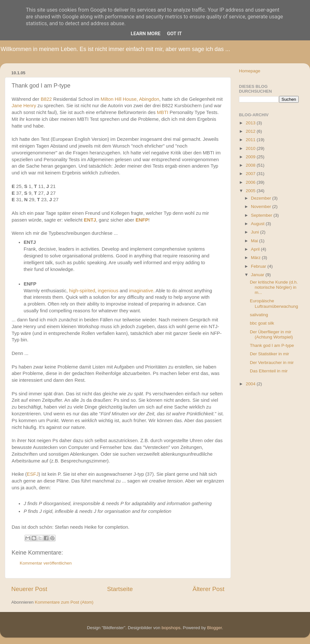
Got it (174, 34)
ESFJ (33, 474)
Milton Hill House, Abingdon (130, 99)
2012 (251, 131)
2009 (251, 157)
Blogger (214, 628)
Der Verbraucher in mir (272, 363)
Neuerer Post (29, 589)
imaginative (141, 291)
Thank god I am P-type (272, 345)
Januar (258, 275)
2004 (251, 384)
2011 (251, 140)
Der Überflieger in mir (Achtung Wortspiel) (271, 334)
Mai (255, 241)
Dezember (262, 198)
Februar (259, 266)
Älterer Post (208, 589)
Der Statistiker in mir (270, 354)
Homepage (250, 71)
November (262, 207)
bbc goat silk (262, 323)
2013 (251, 123)
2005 (251, 191)
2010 (251, 148)
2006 (251, 182)
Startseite (120, 589)
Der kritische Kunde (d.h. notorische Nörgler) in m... (274, 287)
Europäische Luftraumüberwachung (274, 303)
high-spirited (82, 291)
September (262, 215)
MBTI (163, 112)
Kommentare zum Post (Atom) (64, 602)
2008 (251, 165)
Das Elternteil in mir (269, 371)
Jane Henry (24, 106)
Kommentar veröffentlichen (46, 563)
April (256, 249)
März (256, 258)
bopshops (171, 628)
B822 (46, 99)
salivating (259, 315)
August (258, 224)
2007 (251, 174)
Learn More (146, 34)
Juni (256, 232)
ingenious (108, 291)
